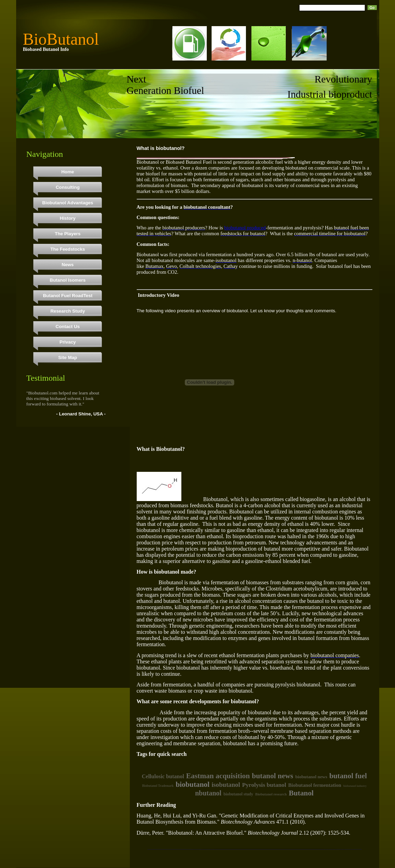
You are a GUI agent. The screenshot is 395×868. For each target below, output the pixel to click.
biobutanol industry (355, 786)
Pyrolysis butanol (264, 785)
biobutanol (192, 784)
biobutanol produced (245, 228)
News (68, 265)
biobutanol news (311, 777)
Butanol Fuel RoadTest (68, 296)
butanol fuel (348, 776)
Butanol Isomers (68, 280)
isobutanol (226, 785)
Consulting (68, 187)
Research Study (68, 311)
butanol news (272, 776)
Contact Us (68, 327)
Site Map (68, 357)
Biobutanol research (271, 794)
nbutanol (208, 793)
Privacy (67, 342)
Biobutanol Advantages (68, 203)
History (68, 218)
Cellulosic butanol (163, 776)
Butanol (301, 793)
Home (67, 172)
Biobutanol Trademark (158, 786)
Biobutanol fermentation (315, 785)
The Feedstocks (68, 249)
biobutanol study (238, 794)
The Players (68, 234)
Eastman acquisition (218, 776)
